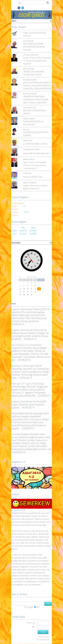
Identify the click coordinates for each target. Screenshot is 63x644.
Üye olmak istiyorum (43, 640)
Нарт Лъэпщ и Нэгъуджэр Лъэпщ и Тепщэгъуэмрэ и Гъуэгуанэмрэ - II (35, 165)
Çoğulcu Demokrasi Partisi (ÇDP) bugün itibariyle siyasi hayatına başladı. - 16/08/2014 (29, 404)
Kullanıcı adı (31, 623)
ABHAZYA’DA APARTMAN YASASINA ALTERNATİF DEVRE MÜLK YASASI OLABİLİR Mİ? (36, 100)
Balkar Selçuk (29, 159)
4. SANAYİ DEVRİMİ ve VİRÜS (35, 144)
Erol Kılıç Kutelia (30, 94)
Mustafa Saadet (30, 80)
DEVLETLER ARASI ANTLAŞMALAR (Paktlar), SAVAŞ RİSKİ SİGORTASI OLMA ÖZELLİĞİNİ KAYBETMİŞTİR (37, 86)
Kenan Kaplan (29, 118)
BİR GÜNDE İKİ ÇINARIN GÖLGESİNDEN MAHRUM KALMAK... (34, 47)
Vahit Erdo (28, 140)
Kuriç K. (26, 129)
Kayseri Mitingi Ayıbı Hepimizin (36, 153)
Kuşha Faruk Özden (32, 149)
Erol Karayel (28, 41)
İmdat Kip (27, 173)
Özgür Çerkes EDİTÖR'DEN (35, 33)
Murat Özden (29, 69)
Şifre (33, 627)
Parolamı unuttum (44, 637)
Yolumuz (27, 36)
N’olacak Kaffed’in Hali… (33, 177)
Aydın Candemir (30, 183)
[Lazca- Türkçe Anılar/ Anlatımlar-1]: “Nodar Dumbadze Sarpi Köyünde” (37, 61)
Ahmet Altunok (30, 108)
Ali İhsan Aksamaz (31, 55)
